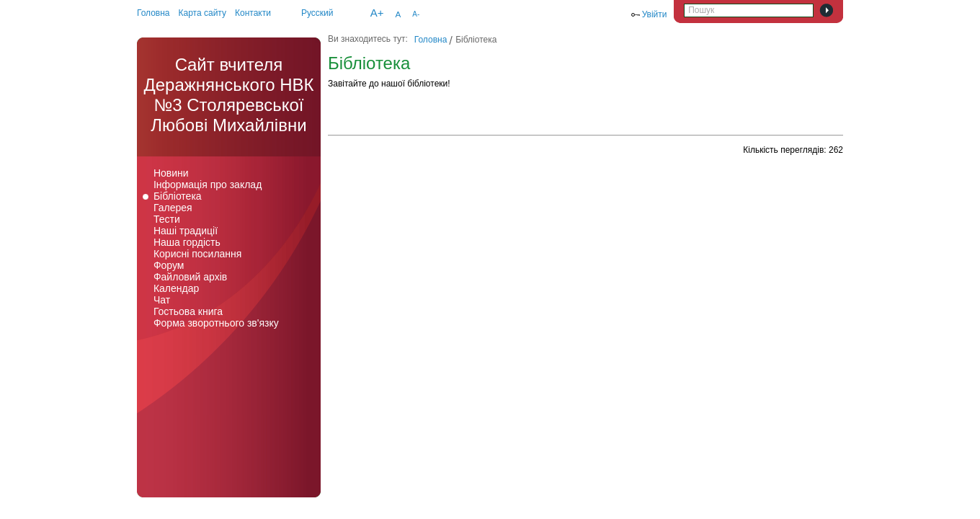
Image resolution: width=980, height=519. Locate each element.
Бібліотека (178, 196)
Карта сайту (202, 13)
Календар (176, 288)
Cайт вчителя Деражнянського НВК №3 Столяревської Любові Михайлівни (228, 95)
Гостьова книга (188, 311)
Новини (171, 173)
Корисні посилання (197, 254)
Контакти (253, 13)
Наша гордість (187, 242)
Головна (153, 13)
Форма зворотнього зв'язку (216, 323)
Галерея (173, 208)
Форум (169, 265)
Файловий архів (190, 277)
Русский (317, 13)
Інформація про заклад (208, 185)
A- (416, 14)
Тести (167, 219)
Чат (162, 300)
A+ (377, 13)
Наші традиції (186, 231)
